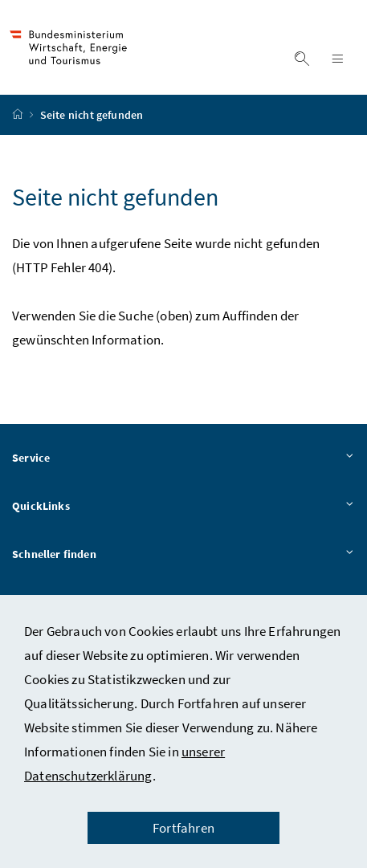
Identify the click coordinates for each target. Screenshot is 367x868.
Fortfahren (183, 828)
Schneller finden (183, 555)
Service (183, 458)
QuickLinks (183, 507)
